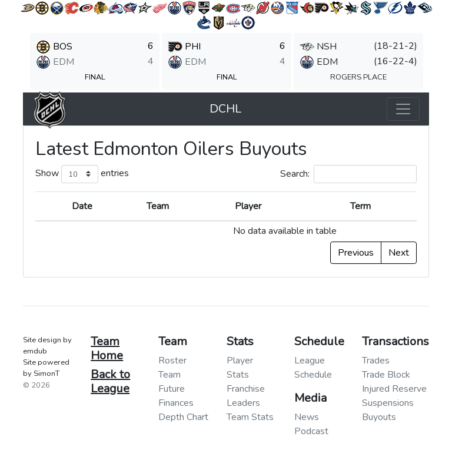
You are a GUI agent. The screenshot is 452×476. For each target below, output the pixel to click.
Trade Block (386, 375)
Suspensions (388, 403)
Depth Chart (183, 417)
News (307, 417)
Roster (172, 361)
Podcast (311, 431)
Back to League (110, 381)
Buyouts (379, 417)
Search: (348, 174)
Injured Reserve (394, 389)
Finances (176, 403)
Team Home (107, 348)
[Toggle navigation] (403, 109)
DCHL (225, 109)
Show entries (82, 174)
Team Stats (250, 417)
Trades (376, 361)
